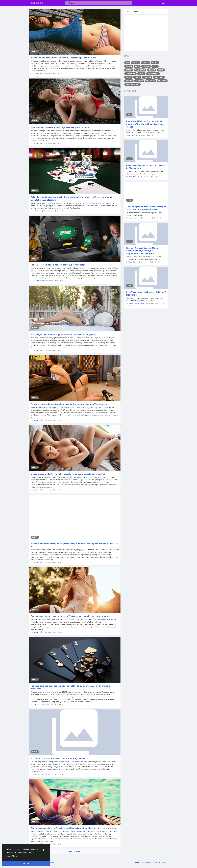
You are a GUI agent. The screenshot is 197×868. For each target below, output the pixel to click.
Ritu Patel (131, 135)
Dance (155, 63)
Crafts (146, 63)
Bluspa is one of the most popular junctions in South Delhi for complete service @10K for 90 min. (74, 545)
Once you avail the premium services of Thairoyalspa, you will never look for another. (71, 616)
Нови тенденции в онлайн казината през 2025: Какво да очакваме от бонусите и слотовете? (70, 687)
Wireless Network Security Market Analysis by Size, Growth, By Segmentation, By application (143, 251)
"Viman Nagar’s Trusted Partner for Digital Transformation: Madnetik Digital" (146, 208)
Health (152, 70)
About (138, 862)
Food (155, 66)
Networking (153, 74)
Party (35, 51)
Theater (139, 81)
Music (141, 74)
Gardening (140, 70)
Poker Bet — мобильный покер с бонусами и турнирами (58, 265)
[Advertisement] (146, 33)
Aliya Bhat (36, 74)
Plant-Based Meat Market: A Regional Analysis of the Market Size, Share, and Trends (145, 124)
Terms (143, 862)
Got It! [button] (26, 863)
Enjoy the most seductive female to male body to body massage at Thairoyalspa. (69, 404)
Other (128, 77)
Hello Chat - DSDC (38, 3)
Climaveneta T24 (133, 177)
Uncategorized (132, 84)
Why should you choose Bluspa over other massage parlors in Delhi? (63, 58)
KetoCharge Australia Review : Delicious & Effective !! (146, 294)
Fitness (146, 66)
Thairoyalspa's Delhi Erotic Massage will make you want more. (60, 127)
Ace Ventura (37, 281)
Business (162, 81)
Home (161, 70)
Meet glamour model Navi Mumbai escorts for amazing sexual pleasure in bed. (68, 474)
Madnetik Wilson (134, 218)
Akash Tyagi (36, 774)
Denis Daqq (36, 211)
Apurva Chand (133, 262)
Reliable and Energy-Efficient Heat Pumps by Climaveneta (146, 167)
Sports (129, 81)
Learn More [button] (12, 856)
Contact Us (157, 862)
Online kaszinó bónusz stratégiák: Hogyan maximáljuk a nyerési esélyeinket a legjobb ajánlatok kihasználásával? (71, 199)
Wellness (150, 81)
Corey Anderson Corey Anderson (139, 303)
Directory (165, 862)
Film (137, 66)
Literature (130, 74)
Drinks (129, 66)
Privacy (149, 862)
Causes (136, 63)
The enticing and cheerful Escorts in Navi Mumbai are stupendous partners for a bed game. (74, 828)
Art (127, 63)
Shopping (159, 77)
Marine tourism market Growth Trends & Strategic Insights (59, 758)
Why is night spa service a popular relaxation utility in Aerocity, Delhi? (63, 335)
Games (129, 70)
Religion (147, 77)
